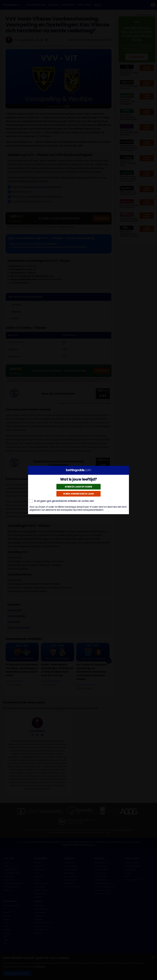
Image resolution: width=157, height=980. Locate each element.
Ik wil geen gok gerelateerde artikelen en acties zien (62, 501)
